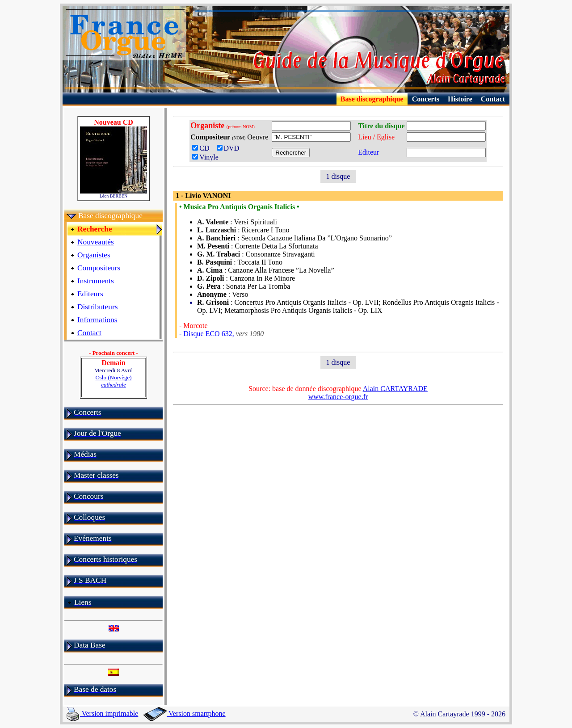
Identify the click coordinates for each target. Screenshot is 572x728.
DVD (230, 148)
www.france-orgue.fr (338, 397)
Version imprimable (102, 713)
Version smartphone (184, 713)
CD (203, 148)
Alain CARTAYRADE (395, 389)
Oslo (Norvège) (113, 381)
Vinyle (205, 157)
